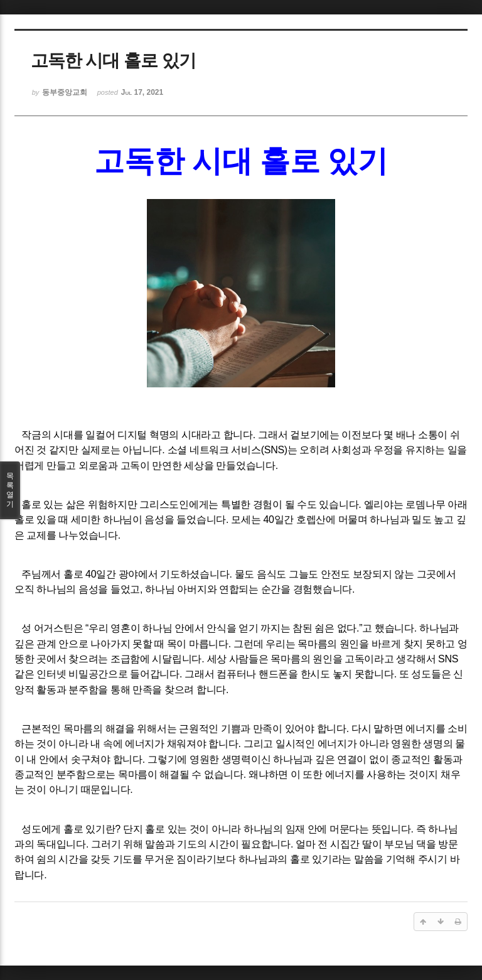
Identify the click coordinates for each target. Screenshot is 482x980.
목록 (10, 490)
